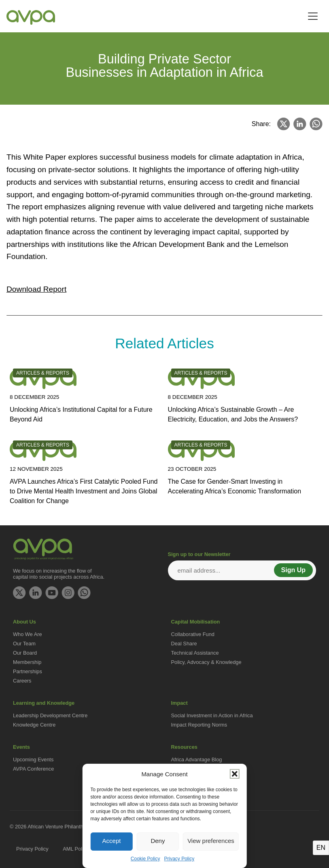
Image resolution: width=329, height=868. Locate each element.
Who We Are (28, 634)
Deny (158, 841)
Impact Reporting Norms (199, 725)
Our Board (25, 653)
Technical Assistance (195, 653)
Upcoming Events (33, 759)
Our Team (24, 644)
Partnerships (28, 671)
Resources (184, 747)
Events (21, 747)
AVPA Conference (33, 769)
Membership (27, 662)
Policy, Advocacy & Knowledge (206, 662)
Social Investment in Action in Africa (212, 715)
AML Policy (76, 849)
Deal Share (184, 644)
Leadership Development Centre (50, 715)
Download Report (36, 289)
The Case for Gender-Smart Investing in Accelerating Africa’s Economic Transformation (235, 486)
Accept (112, 841)
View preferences (211, 841)
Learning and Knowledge (44, 703)
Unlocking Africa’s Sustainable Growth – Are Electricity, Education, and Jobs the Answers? (233, 414)
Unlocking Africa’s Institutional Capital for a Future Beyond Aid (81, 414)
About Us (24, 622)
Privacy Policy (179, 859)
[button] (235, 774)
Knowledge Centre (34, 725)
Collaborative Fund (193, 634)
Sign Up (293, 570)
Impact (179, 703)
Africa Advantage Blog (197, 759)
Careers (22, 681)
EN (321, 848)
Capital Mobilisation (196, 622)
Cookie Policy (145, 859)
